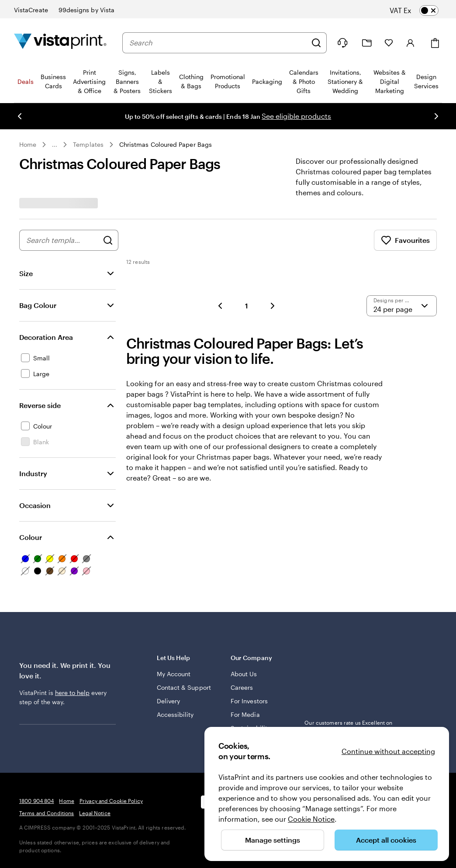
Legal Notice (95, 813)
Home (28, 144)
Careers (242, 687)
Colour (31, 537)
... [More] (55, 145)
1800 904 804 (36, 801)
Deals (26, 81)
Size (26, 273)
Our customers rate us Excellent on (348, 726)
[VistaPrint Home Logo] (60, 43)
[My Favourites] (389, 43)
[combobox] (218, 43)
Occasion (35, 505)
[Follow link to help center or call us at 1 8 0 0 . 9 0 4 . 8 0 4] (342, 43)
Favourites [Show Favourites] (405, 240)
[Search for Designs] (108, 240)
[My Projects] (367, 43)
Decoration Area (46, 337)
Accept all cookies (386, 840)
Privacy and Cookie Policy (111, 801)
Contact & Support (184, 687)
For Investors (249, 701)
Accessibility (175, 714)
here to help (72, 693)
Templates (88, 144)
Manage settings (273, 840)
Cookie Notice (311, 819)
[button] (220, 306)
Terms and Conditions (47, 813)
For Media (245, 714)
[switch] (421, 10)
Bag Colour (38, 305)
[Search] (316, 43)
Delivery (169, 701)
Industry (33, 473)
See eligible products (296, 116)
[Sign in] (411, 43)
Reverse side (40, 405)
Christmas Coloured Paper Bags (166, 144)
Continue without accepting (388, 751)
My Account (174, 674)
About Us (244, 674)
